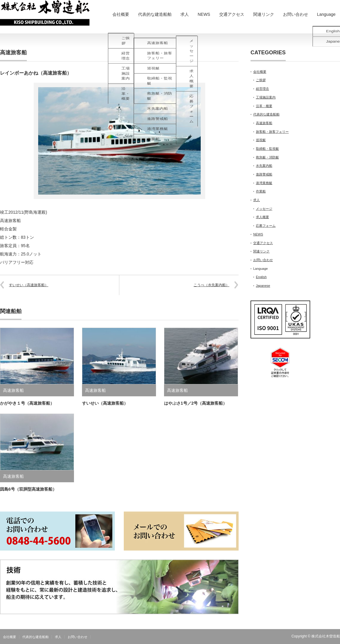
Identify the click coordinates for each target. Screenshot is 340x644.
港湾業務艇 (264, 183)
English (261, 277)
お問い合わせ (296, 14)
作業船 (261, 191)
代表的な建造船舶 (155, 14)
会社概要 (121, 14)
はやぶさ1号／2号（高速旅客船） (196, 403)
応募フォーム (266, 226)
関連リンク (264, 14)
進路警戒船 (264, 174)
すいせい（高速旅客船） (29, 285)
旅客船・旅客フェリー (272, 132)
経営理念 (262, 89)
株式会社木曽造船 (326, 636)
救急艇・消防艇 (267, 157)
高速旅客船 (13, 53)
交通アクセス (232, 14)
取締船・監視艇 (267, 149)
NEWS (204, 14)
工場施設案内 (266, 97)
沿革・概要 (264, 106)
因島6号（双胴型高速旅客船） (28, 489)
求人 (185, 14)
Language (326, 14)
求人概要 (262, 217)
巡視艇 (261, 140)
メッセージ (264, 209)
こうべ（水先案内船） (211, 285)
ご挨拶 (261, 80)
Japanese (263, 286)
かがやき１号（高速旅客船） (27, 403)
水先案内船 (264, 166)
